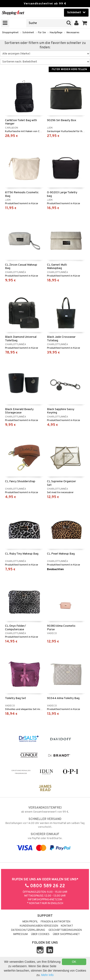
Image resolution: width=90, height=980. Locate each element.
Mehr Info (47, 975)
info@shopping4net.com (45, 900)
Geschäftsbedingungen (65, 930)
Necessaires (73, 33)
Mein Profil (30, 922)
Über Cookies (40, 934)
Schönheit (28, 33)
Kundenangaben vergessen (39, 926)
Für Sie (42, 33)
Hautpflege (56, 33)
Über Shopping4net (66, 934)
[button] (85, 23)
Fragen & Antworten (55, 922)
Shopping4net (10, 33)
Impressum (20, 934)
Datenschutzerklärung (28, 930)
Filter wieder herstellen (69, 69)
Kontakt (67, 926)
